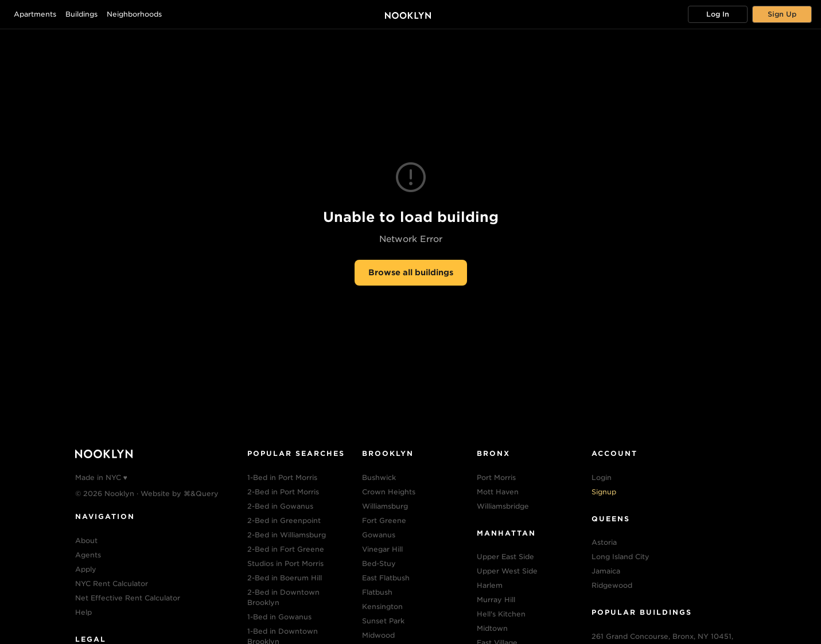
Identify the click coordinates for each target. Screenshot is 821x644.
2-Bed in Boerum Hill (285, 578)
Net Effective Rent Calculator (128, 598)
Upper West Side (507, 571)
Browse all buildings (411, 272)
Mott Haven (498, 492)
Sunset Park (383, 621)
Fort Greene (384, 520)
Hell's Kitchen (501, 614)
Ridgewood (612, 585)
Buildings (81, 14)
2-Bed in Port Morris (283, 492)
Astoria (604, 542)
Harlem (490, 585)
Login (602, 477)
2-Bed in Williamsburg (287, 535)
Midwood (378, 635)
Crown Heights (389, 492)
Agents (88, 555)
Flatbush (377, 592)
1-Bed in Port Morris (282, 477)
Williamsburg (385, 506)
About (86, 540)
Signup (604, 492)
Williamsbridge (503, 506)
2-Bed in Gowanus (280, 506)
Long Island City (620, 557)
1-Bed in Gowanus (279, 617)
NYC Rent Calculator (112, 583)
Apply (86, 569)
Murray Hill (496, 600)
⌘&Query (201, 493)
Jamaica (606, 571)
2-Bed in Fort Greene (286, 549)
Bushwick (379, 477)
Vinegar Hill (382, 549)
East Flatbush (386, 578)
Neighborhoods (134, 14)
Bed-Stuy (379, 563)
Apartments (35, 14)
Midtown (492, 628)
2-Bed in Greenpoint (284, 520)
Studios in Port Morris (285, 563)
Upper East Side (505, 557)
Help (83, 612)
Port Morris (496, 477)
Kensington (382, 606)
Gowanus (379, 535)
